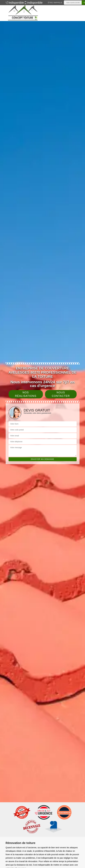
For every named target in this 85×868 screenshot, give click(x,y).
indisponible (14, 3)
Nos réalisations (26, 394)
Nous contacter (61, 394)
